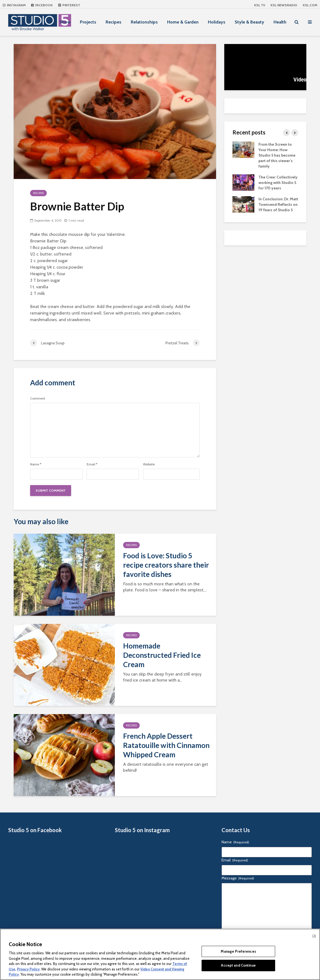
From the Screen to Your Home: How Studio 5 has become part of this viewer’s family (277, 155)
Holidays (217, 22)
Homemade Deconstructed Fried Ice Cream (162, 655)
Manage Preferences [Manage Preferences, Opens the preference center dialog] (238, 951)
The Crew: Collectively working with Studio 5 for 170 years (278, 183)
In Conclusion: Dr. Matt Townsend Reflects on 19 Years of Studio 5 (278, 204)
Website (149, 464)
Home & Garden (183, 22)
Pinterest (69, 5)
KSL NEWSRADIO (284, 5)
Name (36, 464)
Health (280, 22)
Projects (88, 22)
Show (65, 22)
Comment (38, 398)
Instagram (14, 5)
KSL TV (260, 5)
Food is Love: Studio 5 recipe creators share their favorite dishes (166, 565)
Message (238, 878)
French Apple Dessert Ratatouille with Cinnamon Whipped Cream (166, 745)
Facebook (42, 5)
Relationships (144, 22)
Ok (314, 936)
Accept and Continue (238, 965)
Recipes (114, 22)
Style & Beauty (249, 22)
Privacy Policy (28, 969)
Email (92, 464)
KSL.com (310, 5)
